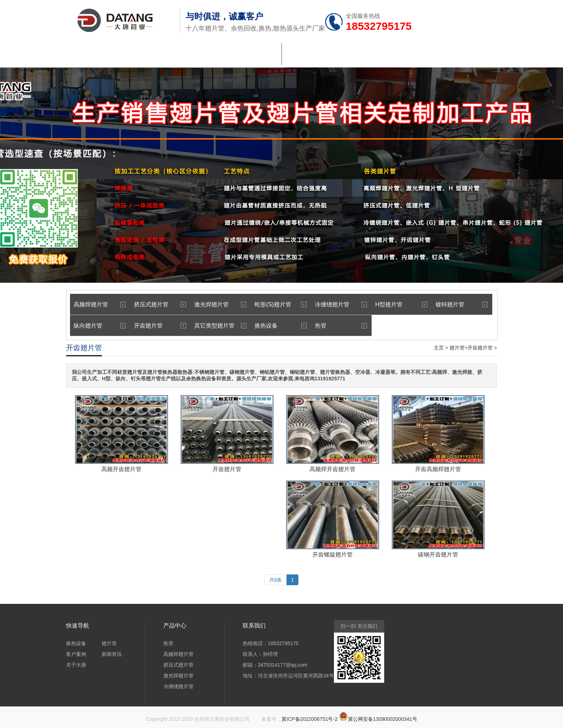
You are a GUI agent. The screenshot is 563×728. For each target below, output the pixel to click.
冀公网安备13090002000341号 (383, 719)
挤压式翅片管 (151, 304)
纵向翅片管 (88, 325)
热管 (197, 56)
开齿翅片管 (148, 325)
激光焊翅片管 (211, 304)
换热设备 (247, 56)
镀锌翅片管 (450, 304)
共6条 (276, 580)
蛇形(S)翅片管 (273, 304)
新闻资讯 (348, 56)
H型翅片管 (389, 304)
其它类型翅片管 (214, 325)
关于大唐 (398, 56)
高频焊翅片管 (91, 304)
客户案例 (76, 654)
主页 (439, 348)
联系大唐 (448, 56)
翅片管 (147, 56)
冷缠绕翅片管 (332, 304)
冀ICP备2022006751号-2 (310, 719)
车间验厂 (298, 56)
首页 (97, 56)
